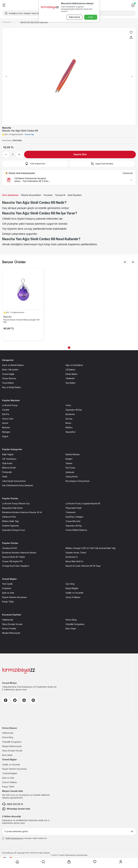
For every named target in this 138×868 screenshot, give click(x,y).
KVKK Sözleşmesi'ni (14, 838)
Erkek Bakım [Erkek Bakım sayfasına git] (71, 374)
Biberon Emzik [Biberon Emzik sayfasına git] (9, 468)
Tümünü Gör (128, 173)
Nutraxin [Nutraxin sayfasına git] (6, 427)
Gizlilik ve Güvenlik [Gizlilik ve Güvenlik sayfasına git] (74, 593)
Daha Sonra (74, 17)
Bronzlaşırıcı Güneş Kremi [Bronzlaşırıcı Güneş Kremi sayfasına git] (78, 481)
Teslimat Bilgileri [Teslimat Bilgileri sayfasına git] (10, 773)
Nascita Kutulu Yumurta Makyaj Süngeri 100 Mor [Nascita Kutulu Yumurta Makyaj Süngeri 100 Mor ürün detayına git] (22, 321)
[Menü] (4, 5)
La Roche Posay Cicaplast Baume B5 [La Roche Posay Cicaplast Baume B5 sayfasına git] (83, 503)
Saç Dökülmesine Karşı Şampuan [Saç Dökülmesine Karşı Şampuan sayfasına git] (18, 485)
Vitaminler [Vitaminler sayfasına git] (70, 378)
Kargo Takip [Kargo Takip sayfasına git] (8, 602)
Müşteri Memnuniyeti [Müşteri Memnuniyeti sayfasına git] (12, 746)
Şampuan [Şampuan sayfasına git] (70, 472)
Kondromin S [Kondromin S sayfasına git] (72, 557)
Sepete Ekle (80, 154)
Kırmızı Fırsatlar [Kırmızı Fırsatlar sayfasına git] (9, 628)
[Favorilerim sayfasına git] (95, 862)
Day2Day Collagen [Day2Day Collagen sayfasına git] (74, 517)
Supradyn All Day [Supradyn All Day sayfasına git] (74, 410)
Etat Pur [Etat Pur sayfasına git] (6, 414)
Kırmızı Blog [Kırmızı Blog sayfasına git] (71, 620)
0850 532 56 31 (13, 804)
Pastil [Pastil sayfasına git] (5, 477)
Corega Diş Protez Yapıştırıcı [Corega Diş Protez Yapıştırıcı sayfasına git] (16, 566)
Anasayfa (6, 22)
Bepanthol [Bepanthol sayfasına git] (70, 432)
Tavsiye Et (60, 195)
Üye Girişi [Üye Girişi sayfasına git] (70, 584)
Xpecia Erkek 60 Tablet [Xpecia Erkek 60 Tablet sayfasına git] (13, 557)
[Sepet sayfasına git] (69, 862)
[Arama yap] (43, 862)
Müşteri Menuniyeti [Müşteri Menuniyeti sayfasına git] (11, 633)
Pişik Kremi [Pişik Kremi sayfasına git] (7, 463)
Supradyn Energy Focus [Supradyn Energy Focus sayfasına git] (14, 530)
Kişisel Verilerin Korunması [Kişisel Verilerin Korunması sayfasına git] (14, 597)
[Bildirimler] (133, 5)
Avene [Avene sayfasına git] (5, 423)
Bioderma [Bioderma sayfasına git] (70, 414)
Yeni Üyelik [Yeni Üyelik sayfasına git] (7, 584)
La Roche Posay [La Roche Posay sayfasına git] (10, 405)
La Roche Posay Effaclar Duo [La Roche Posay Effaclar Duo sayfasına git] (16, 503)
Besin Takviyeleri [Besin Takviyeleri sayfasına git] (10, 370)
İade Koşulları (75, 195)
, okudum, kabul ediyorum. (25, 838)
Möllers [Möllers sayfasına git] (69, 427)
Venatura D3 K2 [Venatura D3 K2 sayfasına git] (10, 548)
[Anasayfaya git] (17, 862)
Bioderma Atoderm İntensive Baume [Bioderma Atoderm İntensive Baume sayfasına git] (19, 553)
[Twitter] (15, 700)
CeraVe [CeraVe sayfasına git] (6, 410)
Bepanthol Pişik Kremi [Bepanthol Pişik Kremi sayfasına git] (12, 508)
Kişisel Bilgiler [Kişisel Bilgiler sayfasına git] (72, 588)
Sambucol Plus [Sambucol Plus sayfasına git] (9, 517)
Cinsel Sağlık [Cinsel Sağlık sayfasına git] (8, 374)
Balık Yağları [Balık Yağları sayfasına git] (8, 454)
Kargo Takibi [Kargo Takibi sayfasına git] (8, 787)
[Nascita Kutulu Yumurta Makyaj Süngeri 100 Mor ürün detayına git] (23, 289)
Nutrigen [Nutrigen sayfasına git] (6, 432)
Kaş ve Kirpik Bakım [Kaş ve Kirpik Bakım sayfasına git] (11, 387)
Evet (91, 17)
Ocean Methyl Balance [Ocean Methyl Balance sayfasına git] (76, 530)
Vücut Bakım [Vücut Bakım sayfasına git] (8, 383)
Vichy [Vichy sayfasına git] (68, 405)
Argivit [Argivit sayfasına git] (5, 436)
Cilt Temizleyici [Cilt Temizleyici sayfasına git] (9, 459)
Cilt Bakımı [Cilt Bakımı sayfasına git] (70, 370)
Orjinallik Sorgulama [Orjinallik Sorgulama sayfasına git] (75, 624)
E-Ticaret (60, 855)
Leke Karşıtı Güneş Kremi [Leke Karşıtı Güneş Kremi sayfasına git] (14, 481)
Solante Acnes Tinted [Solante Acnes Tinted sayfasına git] (76, 553)
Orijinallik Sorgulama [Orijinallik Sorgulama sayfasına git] (12, 742)
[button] (5, 76)
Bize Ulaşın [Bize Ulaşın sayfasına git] (71, 628)
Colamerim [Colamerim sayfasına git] (71, 512)
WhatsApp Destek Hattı (16, 809)
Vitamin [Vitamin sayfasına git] (69, 463)
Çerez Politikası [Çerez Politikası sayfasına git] (73, 597)
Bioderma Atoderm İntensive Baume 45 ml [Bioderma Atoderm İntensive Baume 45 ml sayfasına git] (22, 512)
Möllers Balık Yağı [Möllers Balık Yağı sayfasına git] (10, 521)
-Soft (53, 855)
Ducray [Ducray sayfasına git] (69, 419)
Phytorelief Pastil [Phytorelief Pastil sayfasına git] (74, 508)
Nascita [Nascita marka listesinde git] (7, 317)
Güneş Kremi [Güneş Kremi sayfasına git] (72, 477)
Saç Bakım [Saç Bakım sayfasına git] (71, 383)
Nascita (7, 128)
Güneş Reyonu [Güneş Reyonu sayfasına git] (9, 378)
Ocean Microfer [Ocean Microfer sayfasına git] (73, 521)
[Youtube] (24, 700)
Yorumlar (48, 195)
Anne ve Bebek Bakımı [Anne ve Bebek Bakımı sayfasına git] (13, 365)
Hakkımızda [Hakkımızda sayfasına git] (8, 620)
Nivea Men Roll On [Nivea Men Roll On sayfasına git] (74, 561)
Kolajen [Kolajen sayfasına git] (69, 459)
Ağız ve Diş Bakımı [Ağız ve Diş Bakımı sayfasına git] (74, 365)
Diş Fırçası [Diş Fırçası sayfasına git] (70, 468)
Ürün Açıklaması (10, 195)
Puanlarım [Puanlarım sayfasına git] (7, 588)
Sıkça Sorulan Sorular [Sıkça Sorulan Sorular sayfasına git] (12, 624)
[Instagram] (33, 700)
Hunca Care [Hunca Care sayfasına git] (8, 419)
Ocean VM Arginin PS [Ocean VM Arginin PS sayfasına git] (12, 561)
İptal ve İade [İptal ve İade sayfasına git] (8, 593)
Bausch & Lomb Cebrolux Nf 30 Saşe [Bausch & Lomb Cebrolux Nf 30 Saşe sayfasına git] (83, 566)
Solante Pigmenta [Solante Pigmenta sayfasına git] (10, 526)
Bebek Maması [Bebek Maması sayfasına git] (73, 454)
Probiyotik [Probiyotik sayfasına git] (7, 472)
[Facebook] (6, 700)
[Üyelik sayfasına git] (121, 862)
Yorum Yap (29, 134)
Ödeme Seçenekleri (31, 195)
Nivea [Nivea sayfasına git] (68, 423)
